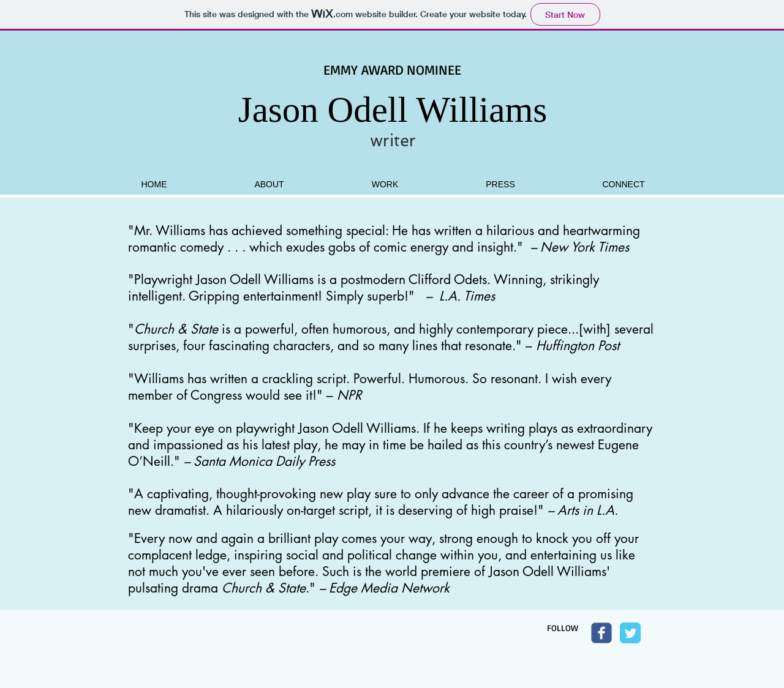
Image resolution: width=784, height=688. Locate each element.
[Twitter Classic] (630, 633)
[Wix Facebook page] (601, 633)
